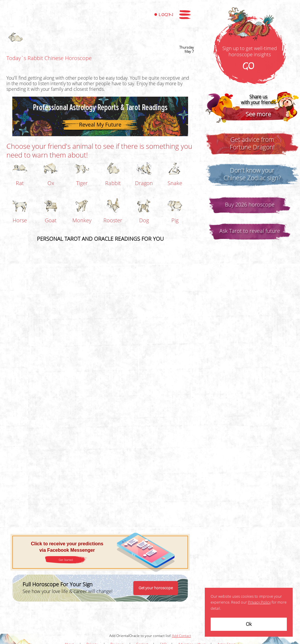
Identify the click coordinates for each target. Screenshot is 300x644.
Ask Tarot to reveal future (250, 231)
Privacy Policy (259, 602)
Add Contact (181, 636)
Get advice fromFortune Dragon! (252, 144)
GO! (250, 66)
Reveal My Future (100, 124)
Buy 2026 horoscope (250, 205)
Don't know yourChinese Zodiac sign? (252, 174)
